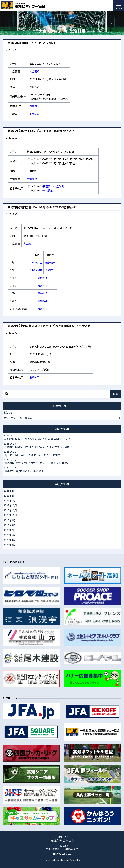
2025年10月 (10, 515)
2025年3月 (9, 545)
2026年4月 (9, 491)
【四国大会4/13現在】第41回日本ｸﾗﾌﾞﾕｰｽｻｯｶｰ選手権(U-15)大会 (62, 445)
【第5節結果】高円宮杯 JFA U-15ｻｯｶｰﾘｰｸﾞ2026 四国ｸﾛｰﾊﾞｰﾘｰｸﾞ (62, 437)
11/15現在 (36, 270)
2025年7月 (9, 530)
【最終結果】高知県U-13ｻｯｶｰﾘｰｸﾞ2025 (62, 470)
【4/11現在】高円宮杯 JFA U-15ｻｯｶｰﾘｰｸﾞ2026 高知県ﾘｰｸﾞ (62, 453)
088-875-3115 (64, 854)
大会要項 (34, 71)
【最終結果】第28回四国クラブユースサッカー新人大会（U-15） (62, 461)
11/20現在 (36, 262)
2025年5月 (9, 535)
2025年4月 (9, 540)
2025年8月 (9, 525)
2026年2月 (9, 495)
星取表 (60, 186)
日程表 (33, 106)
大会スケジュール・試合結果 (18, 418)
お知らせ (8, 413)
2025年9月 (9, 520)
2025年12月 (10, 505)
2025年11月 (10, 510)
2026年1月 (9, 500)
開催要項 (32, 179)
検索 (116, 394)
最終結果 (34, 114)
